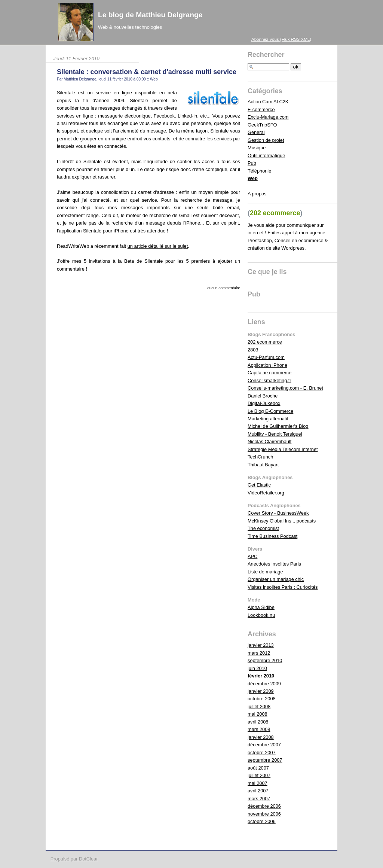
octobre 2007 (262, 753)
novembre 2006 (264, 814)
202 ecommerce (265, 342)
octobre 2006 (262, 821)
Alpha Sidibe (261, 607)
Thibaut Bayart (263, 465)
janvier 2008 (261, 737)
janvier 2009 (261, 691)
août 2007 (258, 768)
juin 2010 (257, 668)
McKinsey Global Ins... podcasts (282, 521)
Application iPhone (267, 365)
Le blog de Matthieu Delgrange (150, 15)
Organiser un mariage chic (276, 579)
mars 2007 (259, 799)
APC (252, 556)
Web (154, 79)
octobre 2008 (262, 699)
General (256, 132)
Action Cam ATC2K (268, 102)
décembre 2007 (264, 745)
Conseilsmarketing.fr (269, 380)
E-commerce (261, 109)
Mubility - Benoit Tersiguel (275, 434)
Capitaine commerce (269, 373)
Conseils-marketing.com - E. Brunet (285, 388)
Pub (252, 163)
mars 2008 (259, 729)
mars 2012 (259, 653)
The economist (263, 528)
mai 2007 (258, 783)
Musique (257, 148)
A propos (257, 194)
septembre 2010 (265, 660)
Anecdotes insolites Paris (274, 564)
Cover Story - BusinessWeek (278, 513)
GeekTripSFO (262, 125)
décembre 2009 (264, 684)
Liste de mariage (265, 572)
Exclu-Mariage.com (268, 117)
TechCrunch (260, 457)
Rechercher (266, 55)
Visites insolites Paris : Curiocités (283, 587)
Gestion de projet (266, 140)
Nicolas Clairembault (269, 441)
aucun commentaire (224, 288)
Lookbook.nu (261, 615)
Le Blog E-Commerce (270, 411)
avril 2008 (258, 722)
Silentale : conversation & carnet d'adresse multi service (147, 72)
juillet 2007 (259, 775)
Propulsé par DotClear (74, 859)
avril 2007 (258, 791)
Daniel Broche (263, 396)
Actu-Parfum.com (266, 357)
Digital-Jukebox (264, 403)
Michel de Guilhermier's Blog (278, 426)
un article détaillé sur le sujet (158, 246)
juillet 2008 (259, 706)
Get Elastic (259, 485)
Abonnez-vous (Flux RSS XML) (281, 39)
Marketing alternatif (268, 419)
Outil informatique (266, 156)
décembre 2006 (264, 806)
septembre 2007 (265, 760)
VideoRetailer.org (266, 493)
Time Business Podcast (272, 536)
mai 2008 (258, 714)
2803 (253, 350)
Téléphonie (259, 171)
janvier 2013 (261, 645)
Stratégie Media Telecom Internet (283, 449)
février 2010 (261, 676)
